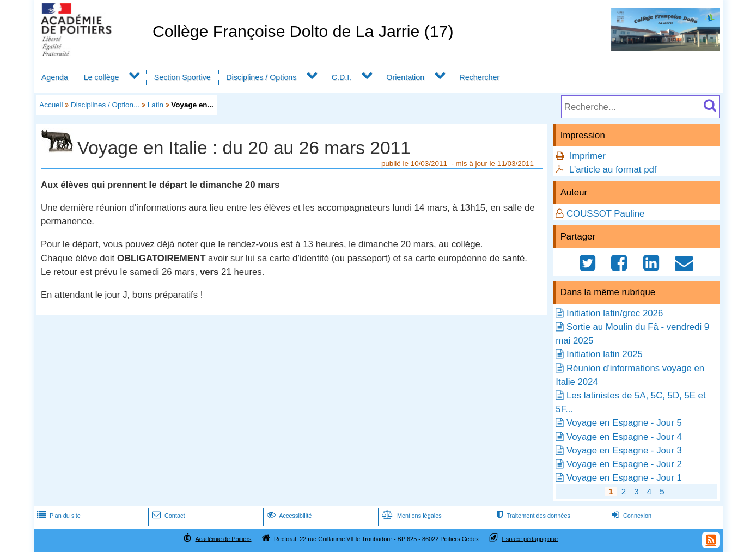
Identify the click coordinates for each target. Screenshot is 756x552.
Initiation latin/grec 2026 (615, 313)
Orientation (405, 77)
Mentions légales (411, 516)
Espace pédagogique (530, 538)
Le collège (101, 77)
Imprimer (588, 156)
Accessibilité (288, 516)
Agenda (55, 77)
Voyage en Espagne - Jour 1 (624, 478)
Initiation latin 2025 (605, 354)
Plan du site (58, 516)
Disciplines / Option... (105, 105)
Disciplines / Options (261, 77)
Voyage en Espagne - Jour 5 (624, 423)
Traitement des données (532, 516)
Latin (156, 105)
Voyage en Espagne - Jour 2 (624, 464)
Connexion (630, 516)
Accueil (51, 105)
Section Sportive (182, 77)
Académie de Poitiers (223, 538)
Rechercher (479, 77)
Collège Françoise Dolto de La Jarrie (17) (303, 31)
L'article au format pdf (613, 170)
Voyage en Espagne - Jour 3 (624, 450)
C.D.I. (342, 77)
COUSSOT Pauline (605, 214)
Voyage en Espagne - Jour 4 (624, 437)
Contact (167, 516)
